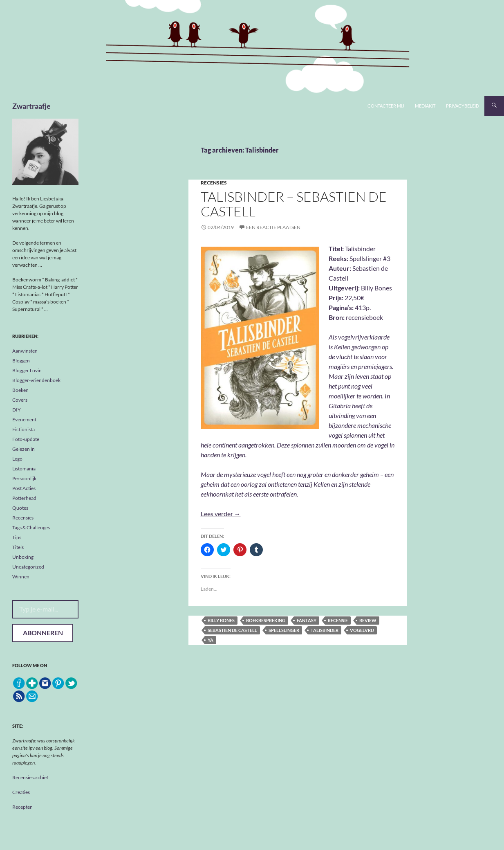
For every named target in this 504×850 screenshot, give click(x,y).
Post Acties (24, 488)
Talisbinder (325, 630)
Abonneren (43, 633)
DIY (17, 410)
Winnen (21, 577)
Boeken (20, 390)
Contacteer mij (386, 106)
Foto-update (26, 439)
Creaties (21, 792)
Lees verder (221, 514)
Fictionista (24, 429)
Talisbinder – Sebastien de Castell (294, 204)
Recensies (214, 183)
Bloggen (21, 361)
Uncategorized (28, 567)
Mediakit (425, 106)
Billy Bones (221, 620)
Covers (20, 400)
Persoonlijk (24, 478)
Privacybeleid (463, 106)
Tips (17, 537)
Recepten (22, 807)
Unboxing (23, 557)
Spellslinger (284, 630)
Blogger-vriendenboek (36, 380)
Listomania (24, 469)
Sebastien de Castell (232, 630)
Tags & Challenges (31, 527)
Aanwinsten (25, 351)
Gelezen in (24, 449)
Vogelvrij (362, 630)
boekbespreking (266, 620)
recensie (338, 620)
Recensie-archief (30, 777)
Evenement (24, 419)
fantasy (307, 620)
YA (211, 640)
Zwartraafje (31, 106)
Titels (18, 547)
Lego (17, 459)
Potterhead (24, 498)
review (368, 620)
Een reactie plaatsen (273, 227)
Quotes (20, 508)
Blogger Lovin (27, 370)
